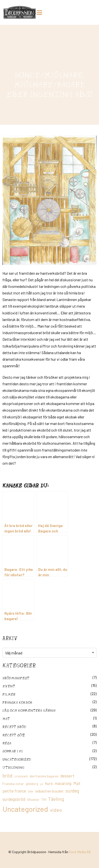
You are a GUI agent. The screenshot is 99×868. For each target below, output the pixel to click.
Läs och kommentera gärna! (29, 710)
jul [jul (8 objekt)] (42, 784)
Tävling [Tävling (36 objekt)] (56, 799)
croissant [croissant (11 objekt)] (21, 776)
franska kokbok (17, 702)
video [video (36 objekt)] (56, 810)
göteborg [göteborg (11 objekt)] (32, 784)
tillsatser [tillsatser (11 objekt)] (33, 800)
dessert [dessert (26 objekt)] (67, 776)
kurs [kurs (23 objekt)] (49, 783)
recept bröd (14, 727)
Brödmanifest (16, 678)
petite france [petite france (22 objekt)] (14, 791)
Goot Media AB (80, 852)
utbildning (13, 767)
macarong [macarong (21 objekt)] (63, 783)
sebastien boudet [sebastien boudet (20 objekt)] (49, 791)
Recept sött (14, 735)
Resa (7, 743)
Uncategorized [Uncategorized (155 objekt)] (25, 809)
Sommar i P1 (12, 751)
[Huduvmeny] (40, 12)
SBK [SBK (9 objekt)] (31, 791)
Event (9, 686)
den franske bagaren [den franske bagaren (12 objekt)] (44, 776)
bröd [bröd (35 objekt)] (7, 775)
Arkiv (10, 638)
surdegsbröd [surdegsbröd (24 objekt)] (14, 799)
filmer (9, 694)
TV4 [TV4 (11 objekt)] (44, 800)
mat (6, 719)
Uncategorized (17, 759)
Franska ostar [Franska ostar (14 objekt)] (13, 784)
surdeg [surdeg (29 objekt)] (72, 791)
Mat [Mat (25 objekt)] (77, 783)
